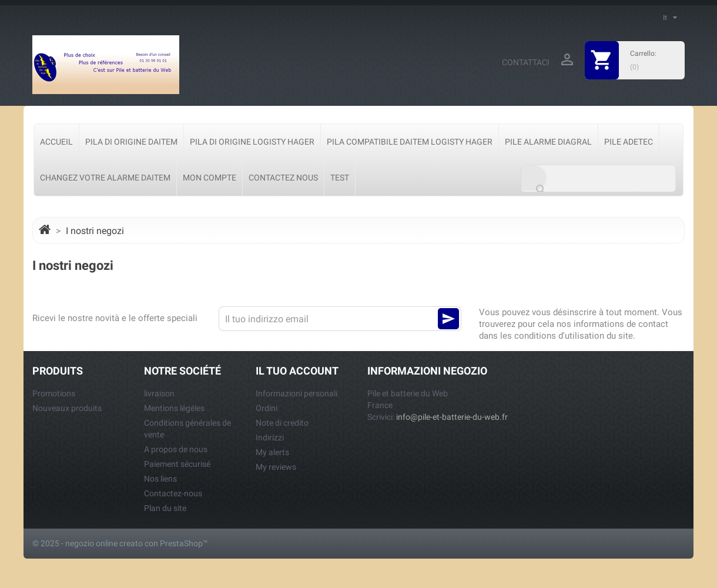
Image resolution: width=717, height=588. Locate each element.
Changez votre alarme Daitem (105, 178)
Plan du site (165, 508)
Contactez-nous (173, 493)
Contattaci (526, 62)
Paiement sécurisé (177, 464)
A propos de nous (176, 449)
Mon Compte (210, 178)
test (340, 178)
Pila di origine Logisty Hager (252, 142)
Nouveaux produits (67, 408)
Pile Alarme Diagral (548, 142)
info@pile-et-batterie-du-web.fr (452, 417)
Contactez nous (283, 178)
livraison (159, 393)
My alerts (272, 452)
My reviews (276, 467)
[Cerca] (598, 178)
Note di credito (282, 423)
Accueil (56, 142)
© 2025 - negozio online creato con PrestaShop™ (120, 543)
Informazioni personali (296, 393)
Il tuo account (297, 371)
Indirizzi (270, 437)
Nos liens (160, 479)
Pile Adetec (629, 142)
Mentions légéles (174, 408)
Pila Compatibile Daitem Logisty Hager (410, 142)
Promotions (54, 393)
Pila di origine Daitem (131, 142)
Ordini (267, 408)
